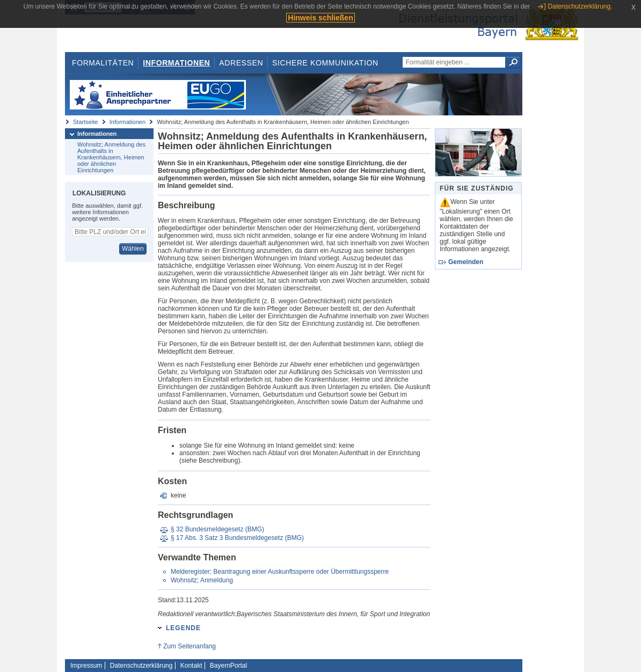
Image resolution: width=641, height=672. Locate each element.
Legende (183, 628)
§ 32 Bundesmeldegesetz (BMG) (217, 529)
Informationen (176, 63)
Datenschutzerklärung (141, 666)
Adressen (241, 63)
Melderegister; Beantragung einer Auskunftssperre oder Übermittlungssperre (280, 572)
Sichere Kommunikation (325, 63)
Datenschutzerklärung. (580, 6)
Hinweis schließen (320, 18)
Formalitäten (103, 63)
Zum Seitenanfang (190, 646)
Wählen (133, 249)
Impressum (86, 666)
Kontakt (191, 666)
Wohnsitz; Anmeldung (202, 580)
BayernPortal (228, 666)
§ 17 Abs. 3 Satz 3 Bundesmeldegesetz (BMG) (237, 538)
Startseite (85, 122)
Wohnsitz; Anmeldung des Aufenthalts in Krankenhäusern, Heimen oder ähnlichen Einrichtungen (111, 157)
